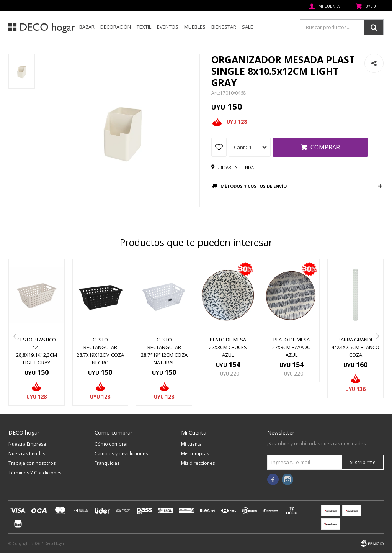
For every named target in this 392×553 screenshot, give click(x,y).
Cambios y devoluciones (121, 454)
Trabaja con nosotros (32, 463)
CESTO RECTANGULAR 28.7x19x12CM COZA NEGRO (100, 351)
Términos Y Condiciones (35, 473)
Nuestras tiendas (27, 454)
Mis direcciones (198, 463)
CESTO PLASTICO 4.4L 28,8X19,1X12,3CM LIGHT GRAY (37, 351)
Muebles (195, 27)
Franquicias (107, 463)
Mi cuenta (191, 444)
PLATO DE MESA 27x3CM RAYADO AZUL (292, 347)
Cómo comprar (111, 444)
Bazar (87, 27)
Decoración (116, 27)
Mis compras (195, 454)
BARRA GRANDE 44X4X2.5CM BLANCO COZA (355, 347)
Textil (144, 27)
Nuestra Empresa (27, 444)
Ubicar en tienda (235, 167)
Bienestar (224, 27)
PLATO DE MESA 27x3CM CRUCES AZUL (228, 347)
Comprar (325, 147)
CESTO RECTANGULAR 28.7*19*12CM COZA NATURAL (164, 351)
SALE (247, 27)
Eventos (168, 27)
